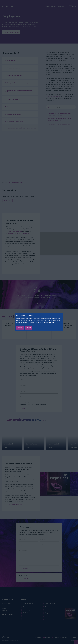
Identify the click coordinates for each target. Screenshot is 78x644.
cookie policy (51, 322)
